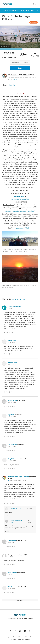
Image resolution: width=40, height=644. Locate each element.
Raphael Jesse (12, 362)
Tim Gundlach (12, 445)
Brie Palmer (12, 587)
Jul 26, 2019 (11, 342)
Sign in (36, 4)
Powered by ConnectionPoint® (20, 640)
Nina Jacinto (12, 541)
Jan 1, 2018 (11, 557)
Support (9, 637)
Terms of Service (18, 637)
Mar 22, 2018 (12, 402)
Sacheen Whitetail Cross (16, 522)
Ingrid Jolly (11, 415)
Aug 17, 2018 (12, 364)
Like (6, 332)
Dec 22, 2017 (12, 574)
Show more (20, 600)
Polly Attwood (12, 573)
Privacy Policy (29, 637)
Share (20, 68)
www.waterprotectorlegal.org (20, 199)
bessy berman (12, 400)
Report (15, 80)
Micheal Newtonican (14, 307)
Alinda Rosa (12, 341)
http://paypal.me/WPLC (22, 228)
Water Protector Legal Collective (22, 74)
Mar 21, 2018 (12, 417)
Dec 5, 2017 (11, 589)
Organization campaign (15, 78)
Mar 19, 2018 (22, 480)
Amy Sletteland (13, 459)
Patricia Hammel (16, 509)
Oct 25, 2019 (12, 308)
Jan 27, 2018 (11, 543)
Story (5, 85)
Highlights (12, 85)
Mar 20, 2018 (12, 446)
